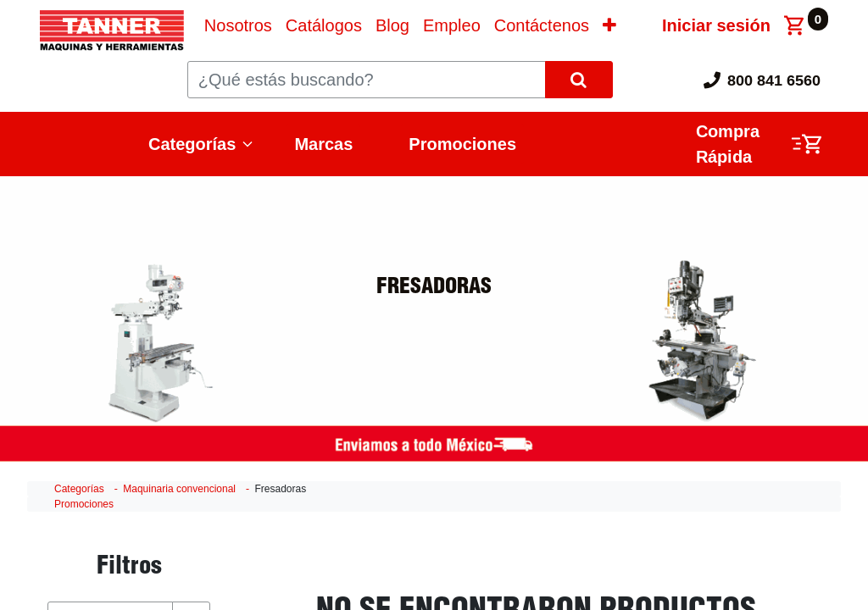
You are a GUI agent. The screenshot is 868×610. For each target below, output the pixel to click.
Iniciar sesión (716, 25)
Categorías (192, 144)
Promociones (462, 144)
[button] (609, 25)
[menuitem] (238, 25)
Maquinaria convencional (179, 489)
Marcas (323, 144)
